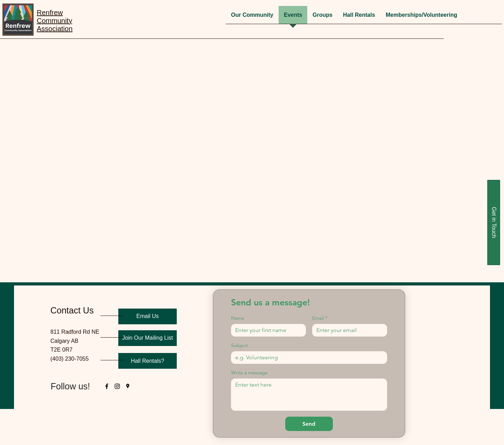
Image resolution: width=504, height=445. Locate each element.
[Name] (266, 330)
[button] (323, 17)
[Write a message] (309, 395)
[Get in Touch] (493, 223)
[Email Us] (148, 316)
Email (320, 318)
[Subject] (307, 358)
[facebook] (107, 386)
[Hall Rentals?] (148, 361)
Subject (239, 345)
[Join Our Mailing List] (148, 338)
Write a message (249, 373)
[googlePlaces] (128, 386)
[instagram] (117, 386)
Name (238, 318)
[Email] (348, 330)
